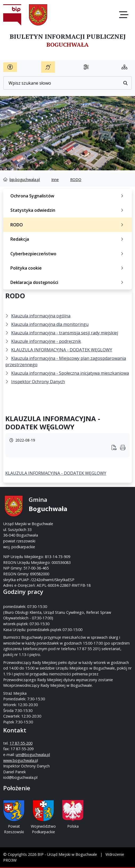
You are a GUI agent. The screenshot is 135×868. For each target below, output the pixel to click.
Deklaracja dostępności (68, 282)
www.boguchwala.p (20, 760)
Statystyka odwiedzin (68, 210)
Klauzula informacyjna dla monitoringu (50, 324)
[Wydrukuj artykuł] (116, 448)
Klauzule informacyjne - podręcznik (46, 341)
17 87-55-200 (21, 743)
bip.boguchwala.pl (25, 180)
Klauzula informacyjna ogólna (41, 316)
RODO (76, 180)
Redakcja (68, 239)
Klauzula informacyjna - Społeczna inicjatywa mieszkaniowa (70, 373)
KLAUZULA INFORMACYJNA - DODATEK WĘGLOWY (62, 350)
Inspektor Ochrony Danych (38, 382)
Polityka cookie (68, 268)
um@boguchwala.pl (33, 755)
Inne (55, 180)
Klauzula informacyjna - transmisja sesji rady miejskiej (65, 333)
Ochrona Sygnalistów (68, 196)
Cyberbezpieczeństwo (68, 254)
